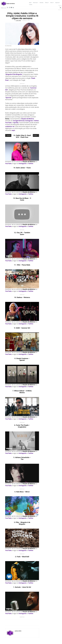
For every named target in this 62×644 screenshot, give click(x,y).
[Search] (61, 8)
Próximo (36, 135)
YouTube (8, 123)
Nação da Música (28, 119)
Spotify (16, 123)
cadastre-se (10, 126)
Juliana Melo (19, 21)
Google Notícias (19, 121)
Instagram (29, 121)
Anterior (8, 135)
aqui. (13, 130)
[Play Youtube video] (22, 151)
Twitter (36, 121)
